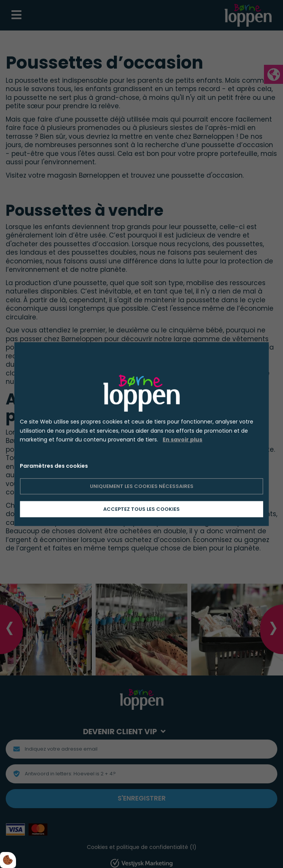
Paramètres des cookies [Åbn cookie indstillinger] (54, 466)
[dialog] (141, 434)
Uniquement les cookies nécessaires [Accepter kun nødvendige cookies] (142, 486)
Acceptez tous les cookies (141, 509)
